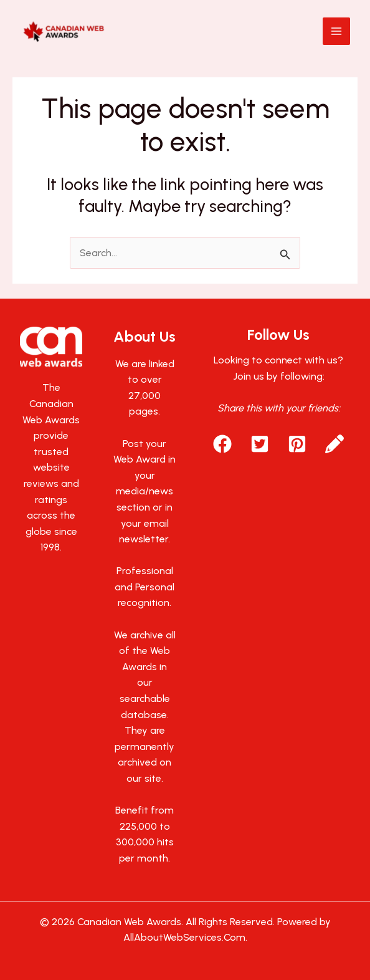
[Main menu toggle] (336, 31)
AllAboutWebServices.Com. (185, 937)
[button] (222, 444)
